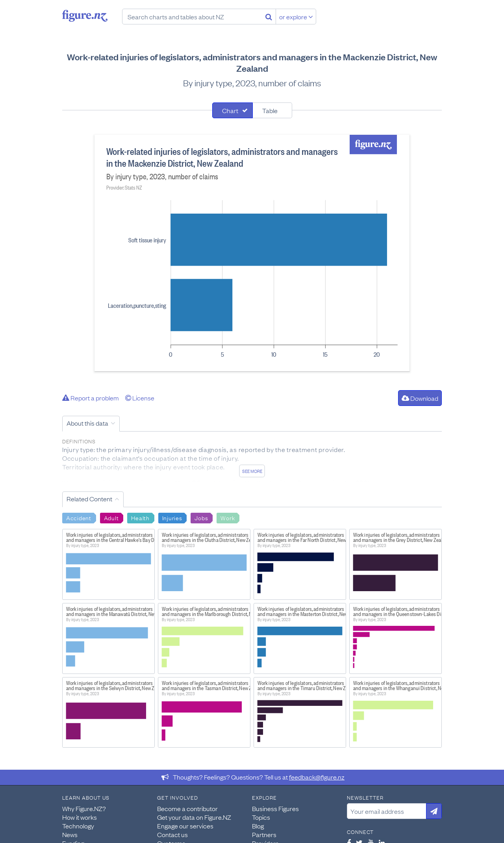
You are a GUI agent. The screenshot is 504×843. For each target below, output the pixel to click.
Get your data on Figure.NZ (194, 817)
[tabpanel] (252, 253)
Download (420, 398)
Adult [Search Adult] (111, 517)
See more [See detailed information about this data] (252, 471)
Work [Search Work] (228, 517)
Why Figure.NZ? (84, 808)
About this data (87, 423)
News (70, 834)
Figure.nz (85, 16)
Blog (258, 826)
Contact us (172, 834)
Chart (230, 110)
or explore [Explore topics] (296, 17)
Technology (78, 826)
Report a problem (91, 398)
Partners (264, 834)
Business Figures (275, 808)
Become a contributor (187, 808)
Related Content (89, 499)
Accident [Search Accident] (79, 517)
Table (270, 110)
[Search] (269, 17)
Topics (261, 817)
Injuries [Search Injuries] (172, 517)
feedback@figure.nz (317, 777)
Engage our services (185, 826)
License (140, 398)
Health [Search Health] (140, 517)
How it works (80, 817)
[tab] (233, 110)
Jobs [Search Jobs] (201, 517)
